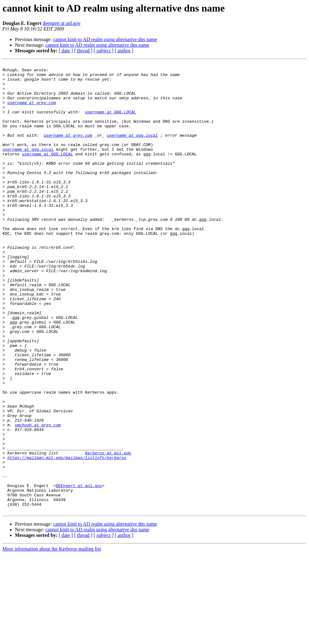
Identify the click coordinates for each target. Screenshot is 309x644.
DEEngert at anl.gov (79, 571)
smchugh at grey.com (38, 498)
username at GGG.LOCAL (110, 122)
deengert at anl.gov (62, 23)
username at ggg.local (132, 150)
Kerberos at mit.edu (108, 531)
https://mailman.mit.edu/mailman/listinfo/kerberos (67, 537)
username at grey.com (32, 111)
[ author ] (124, 51)
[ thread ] (83, 51)
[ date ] (66, 51)
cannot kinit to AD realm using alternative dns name (105, 39)
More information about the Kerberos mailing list (52, 639)
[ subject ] (104, 51)
